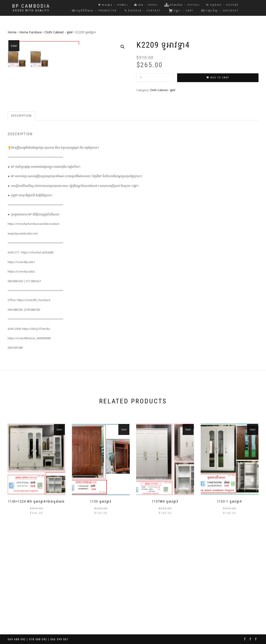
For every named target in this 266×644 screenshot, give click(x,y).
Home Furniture (31, 32)
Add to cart (220, 78)
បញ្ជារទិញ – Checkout (220, 11)
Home (12, 32)
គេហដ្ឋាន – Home (112, 5)
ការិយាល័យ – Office (181, 5)
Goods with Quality (31, 11)
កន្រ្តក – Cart (181, 11)
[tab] (22, 209)
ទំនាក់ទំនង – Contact (143, 11)
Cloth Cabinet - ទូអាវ (59, 32)
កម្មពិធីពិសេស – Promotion (94, 11)
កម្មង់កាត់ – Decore (223, 5)
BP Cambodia (31, 6)
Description (21, 209)
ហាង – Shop (145, 5)
